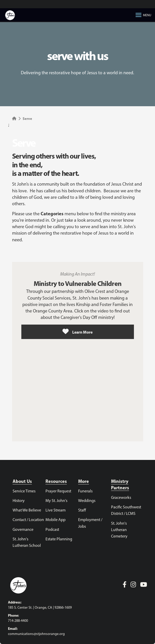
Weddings (87, 501)
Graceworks (121, 498)
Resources (56, 482)
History (19, 501)
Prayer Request (58, 491)
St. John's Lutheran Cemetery (119, 530)
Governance (23, 530)
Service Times (24, 491)
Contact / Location (28, 520)
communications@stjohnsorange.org (36, 634)
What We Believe (27, 510)
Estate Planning (59, 539)
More (84, 482)
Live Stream (56, 510)
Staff (82, 510)
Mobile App (56, 520)
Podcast (52, 530)
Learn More (77, 331)
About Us (22, 482)
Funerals (85, 491)
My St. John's (56, 501)
